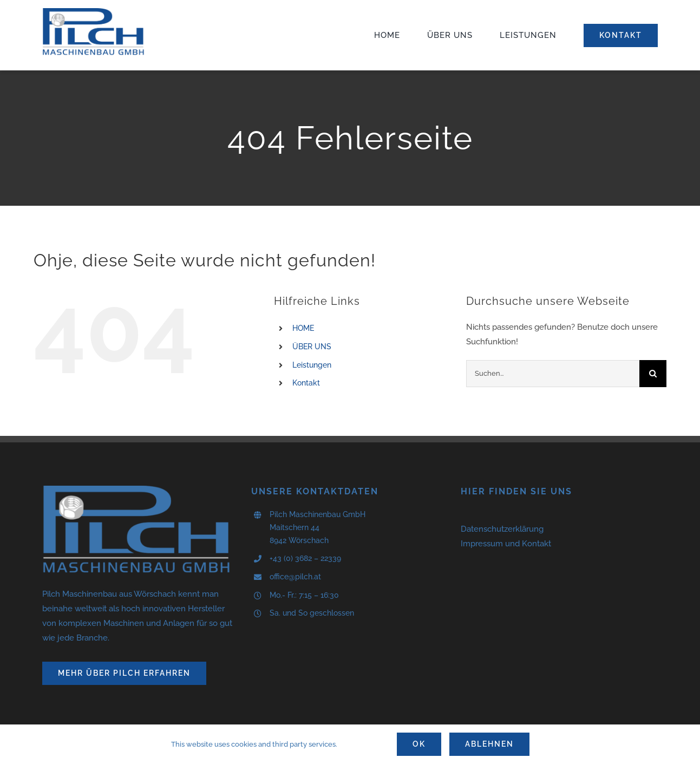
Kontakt (306, 383)
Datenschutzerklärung (502, 529)
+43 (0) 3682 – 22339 (305, 558)
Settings (364, 744)
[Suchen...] (553, 374)
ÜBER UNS (312, 347)
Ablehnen (489, 744)
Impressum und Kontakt (506, 544)
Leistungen (312, 365)
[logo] (94, 12)
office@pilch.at (295, 577)
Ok (419, 744)
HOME (303, 328)
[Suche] (653, 374)
